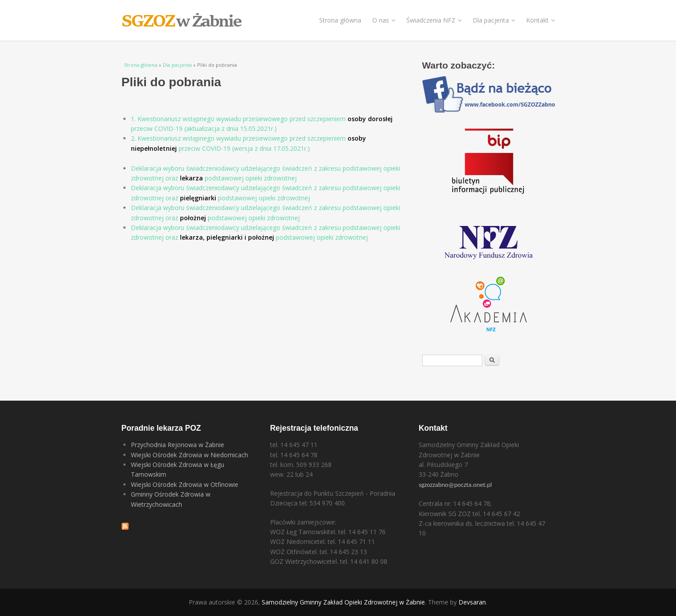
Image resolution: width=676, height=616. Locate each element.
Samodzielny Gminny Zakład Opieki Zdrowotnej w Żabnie (343, 602)
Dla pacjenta (494, 20)
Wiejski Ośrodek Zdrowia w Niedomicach (189, 455)
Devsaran (472, 602)
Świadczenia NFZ (434, 20)
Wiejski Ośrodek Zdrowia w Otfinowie (185, 484)
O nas (384, 20)
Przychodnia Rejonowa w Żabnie (178, 445)
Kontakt (540, 20)
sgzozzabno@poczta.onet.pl (455, 485)
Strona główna (340, 20)
